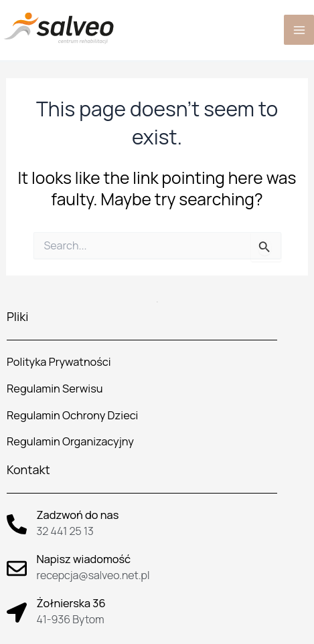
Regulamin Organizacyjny (70, 441)
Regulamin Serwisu (55, 389)
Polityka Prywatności (59, 362)
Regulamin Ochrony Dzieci (72, 415)
